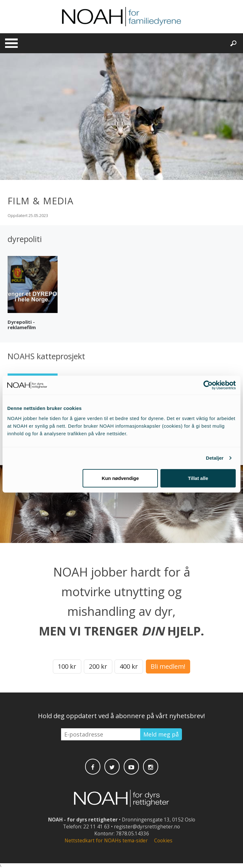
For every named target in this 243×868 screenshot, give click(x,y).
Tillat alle (198, 478)
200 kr (98, 666)
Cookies (163, 841)
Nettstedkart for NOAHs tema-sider (106, 841)
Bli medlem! (168, 666)
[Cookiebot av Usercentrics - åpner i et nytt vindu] (208, 385)
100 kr (67, 666)
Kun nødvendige (120, 478)
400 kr (129, 666)
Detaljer (215, 458)
